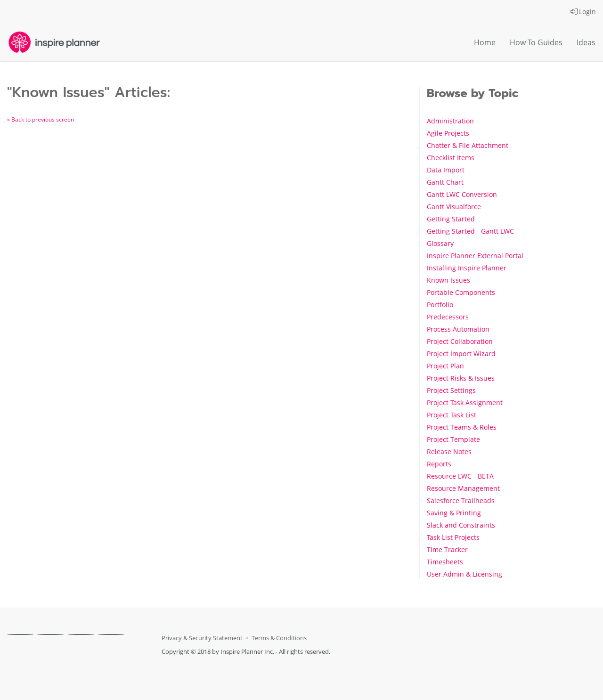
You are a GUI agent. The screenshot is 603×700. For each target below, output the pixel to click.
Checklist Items (451, 158)
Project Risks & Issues (461, 378)
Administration (450, 121)
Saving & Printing (454, 513)
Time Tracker (447, 549)
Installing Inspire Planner (467, 268)
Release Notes (449, 452)
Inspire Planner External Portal (475, 256)
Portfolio (440, 305)
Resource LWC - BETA (460, 476)
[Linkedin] (81, 635)
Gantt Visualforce (454, 207)
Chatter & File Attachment (468, 145)
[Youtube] (111, 635)
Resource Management (463, 488)
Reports (439, 464)
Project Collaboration (460, 341)
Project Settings (451, 390)
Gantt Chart (445, 182)
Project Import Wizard (461, 354)
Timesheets (445, 562)
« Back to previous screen (41, 119)
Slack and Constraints (461, 525)
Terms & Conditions (279, 638)
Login (583, 12)
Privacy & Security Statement (202, 638)
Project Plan (445, 366)
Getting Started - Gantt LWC (470, 231)
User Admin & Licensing (464, 574)
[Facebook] (20, 635)
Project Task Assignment (465, 403)
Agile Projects (448, 133)
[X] (50, 635)
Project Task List (452, 415)
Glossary (440, 243)
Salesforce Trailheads (461, 501)
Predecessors (448, 317)
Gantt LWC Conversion (462, 194)
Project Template (453, 439)
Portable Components (461, 292)
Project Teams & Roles (462, 427)
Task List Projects (453, 537)
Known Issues (448, 280)
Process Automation (458, 329)
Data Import (446, 170)
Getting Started (451, 219)
